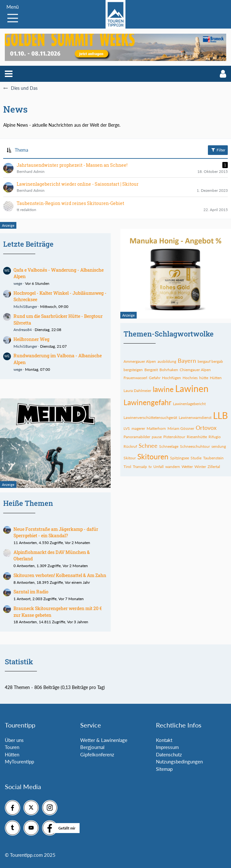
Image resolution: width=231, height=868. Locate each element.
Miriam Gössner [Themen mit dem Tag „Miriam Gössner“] (181, 428)
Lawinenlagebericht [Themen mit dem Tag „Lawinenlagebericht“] (189, 404)
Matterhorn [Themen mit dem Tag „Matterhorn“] (156, 428)
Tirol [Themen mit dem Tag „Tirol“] (127, 467)
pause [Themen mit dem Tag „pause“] (157, 437)
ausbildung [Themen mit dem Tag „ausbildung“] (167, 361)
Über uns (14, 740)
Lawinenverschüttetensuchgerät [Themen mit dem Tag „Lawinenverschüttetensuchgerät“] (150, 417)
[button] (9, 74)
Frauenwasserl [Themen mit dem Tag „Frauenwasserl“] (135, 378)
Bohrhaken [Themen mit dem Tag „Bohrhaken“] (169, 370)
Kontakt (164, 740)
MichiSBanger (25, 306)
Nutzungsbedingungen (179, 762)
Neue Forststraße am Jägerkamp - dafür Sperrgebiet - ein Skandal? (56, 532)
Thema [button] (21, 150)
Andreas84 (23, 330)
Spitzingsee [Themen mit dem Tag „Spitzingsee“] (180, 458)
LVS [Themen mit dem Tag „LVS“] (127, 428)
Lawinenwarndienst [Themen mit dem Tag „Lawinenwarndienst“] (195, 417)
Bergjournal (92, 747)
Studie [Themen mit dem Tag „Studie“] (196, 458)
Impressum (167, 747)
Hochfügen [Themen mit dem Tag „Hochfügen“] (171, 378)
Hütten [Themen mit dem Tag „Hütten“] (216, 378)
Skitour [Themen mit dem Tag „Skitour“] (130, 458)
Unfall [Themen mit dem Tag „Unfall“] (158, 467)
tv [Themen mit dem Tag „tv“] (150, 467)
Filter (218, 150)
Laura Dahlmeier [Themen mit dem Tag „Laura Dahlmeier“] (137, 391)
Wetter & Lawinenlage (104, 740)
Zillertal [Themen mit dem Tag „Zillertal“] (214, 467)
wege (18, 283)
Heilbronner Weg (31, 339)
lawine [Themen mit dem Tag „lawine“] (163, 389)
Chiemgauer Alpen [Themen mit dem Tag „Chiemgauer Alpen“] (195, 370)
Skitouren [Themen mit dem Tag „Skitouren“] (153, 456)
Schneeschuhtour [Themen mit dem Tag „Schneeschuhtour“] (195, 446)
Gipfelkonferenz (97, 754)
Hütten (12, 754)
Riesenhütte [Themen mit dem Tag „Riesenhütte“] (197, 437)
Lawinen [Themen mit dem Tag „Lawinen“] (192, 388)
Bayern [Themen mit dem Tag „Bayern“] (187, 361)
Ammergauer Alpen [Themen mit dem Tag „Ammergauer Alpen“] (140, 361)
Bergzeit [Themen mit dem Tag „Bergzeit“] (151, 370)
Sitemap (164, 769)
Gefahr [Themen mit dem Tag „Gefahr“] (155, 378)
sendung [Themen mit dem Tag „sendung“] (219, 446)
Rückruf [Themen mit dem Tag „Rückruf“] (130, 446)
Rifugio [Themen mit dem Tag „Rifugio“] (215, 437)
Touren (12, 747)
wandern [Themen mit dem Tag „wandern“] (173, 467)
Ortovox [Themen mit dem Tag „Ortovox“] (206, 428)
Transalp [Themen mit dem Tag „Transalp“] (140, 467)
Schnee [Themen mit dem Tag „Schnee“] (148, 446)
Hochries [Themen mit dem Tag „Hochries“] (190, 378)
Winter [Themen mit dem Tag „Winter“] (200, 467)
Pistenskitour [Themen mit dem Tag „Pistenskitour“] (174, 437)
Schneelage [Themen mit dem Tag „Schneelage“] (169, 446)
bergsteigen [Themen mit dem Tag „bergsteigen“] (133, 370)
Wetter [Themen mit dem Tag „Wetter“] (187, 467)
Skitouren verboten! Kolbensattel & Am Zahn (60, 575)
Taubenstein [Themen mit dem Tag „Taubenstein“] (213, 458)
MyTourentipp (19, 762)
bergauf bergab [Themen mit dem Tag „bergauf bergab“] (210, 361)
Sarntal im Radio (31, 592)
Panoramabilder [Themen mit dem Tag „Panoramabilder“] (137, 437)
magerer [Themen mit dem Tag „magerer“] (138, 428)
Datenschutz (169, 754)
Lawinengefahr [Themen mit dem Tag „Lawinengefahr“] (147, 402)
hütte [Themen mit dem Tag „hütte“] (204, 378)
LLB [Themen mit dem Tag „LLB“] (220, 415)
